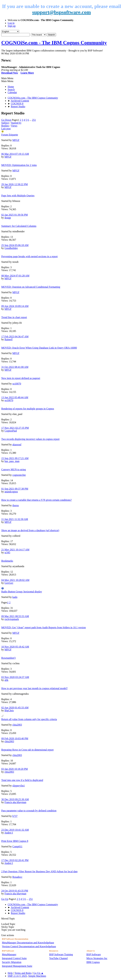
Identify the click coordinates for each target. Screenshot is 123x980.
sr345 (7, 552)
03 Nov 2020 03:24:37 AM (15, 677)
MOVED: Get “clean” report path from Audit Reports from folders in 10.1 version (43, 627)
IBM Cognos (93, 962)
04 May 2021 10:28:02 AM (15, 580)
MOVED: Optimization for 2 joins (19, 165)
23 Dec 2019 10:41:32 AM (15, 830)
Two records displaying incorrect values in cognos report (30, 439)
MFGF (16, 140)
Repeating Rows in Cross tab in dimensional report (27, 750)
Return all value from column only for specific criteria (29, 719)
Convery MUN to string (14, 469)
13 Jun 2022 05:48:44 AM (15, 397)
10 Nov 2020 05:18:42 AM (15, 647)
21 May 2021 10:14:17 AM (15, 550)
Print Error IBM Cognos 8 (15, 841)
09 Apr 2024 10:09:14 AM (15, 306)
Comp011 (17, 846)
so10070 (17, 384)
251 (34, 120)
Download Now (10, 73)
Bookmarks (7, 561)
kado (15, 597)
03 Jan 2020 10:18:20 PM (14, 769)
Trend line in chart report (14, 317)
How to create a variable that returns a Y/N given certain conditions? (37, 500)
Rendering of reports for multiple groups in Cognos (28, 409)
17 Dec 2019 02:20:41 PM (15, 860)
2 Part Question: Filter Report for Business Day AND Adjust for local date (39, 871)
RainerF (9, 339)
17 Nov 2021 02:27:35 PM (15, 428)
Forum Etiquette (10, 135)
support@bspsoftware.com (61, 12)
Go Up (5, 899)
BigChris (9, 710)
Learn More (27, 73)
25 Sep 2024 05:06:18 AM (15, 245)
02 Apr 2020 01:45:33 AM (15, 708)
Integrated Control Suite (14, 958)
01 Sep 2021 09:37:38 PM (15, 489)
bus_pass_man (12, 461)
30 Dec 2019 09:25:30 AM (15, 799)
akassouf (17, 445)
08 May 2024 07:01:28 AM (15, 276)
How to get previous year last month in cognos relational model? (34, 688)
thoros (16, 505)
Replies (5, 126)
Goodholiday (11, 248)
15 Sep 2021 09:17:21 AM (15, 458)
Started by (16, 123)
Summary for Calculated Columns (19, 226)
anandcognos (11, 492)
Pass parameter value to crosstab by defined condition (29, 811)
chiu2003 (17, 725)
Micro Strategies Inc (97, 958)
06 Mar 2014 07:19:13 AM (15, 154)
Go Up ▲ (39, 973)
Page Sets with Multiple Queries (18, 196)
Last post (6, 129)
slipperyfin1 (18, 786)
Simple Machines (37, 976)
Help (10, 973)
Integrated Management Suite (17, 966)
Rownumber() (8, 658)
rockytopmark (12, 619)
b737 (15, 816)
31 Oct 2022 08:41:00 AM (15, 367)
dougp (8, 218)
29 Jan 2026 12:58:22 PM (14, 184)
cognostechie (19, 475)
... (31, 120)
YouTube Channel (58, 958)
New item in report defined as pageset (21, 378)
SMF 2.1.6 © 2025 (17, 976)
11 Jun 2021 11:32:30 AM (15, 519)
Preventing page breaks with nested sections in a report (29, 256)
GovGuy (9, 583)
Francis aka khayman (15, 802)
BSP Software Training (61, 954)
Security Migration (12, 962)
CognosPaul (11, 431)
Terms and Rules (23, 973)
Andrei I (9, 833)
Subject (5, 123)
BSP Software (94, 954)
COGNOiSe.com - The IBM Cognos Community (54, 43)
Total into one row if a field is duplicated (22, 780)
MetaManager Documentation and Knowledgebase (28, 943)
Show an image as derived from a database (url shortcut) (30, 530)
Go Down (6, 120)
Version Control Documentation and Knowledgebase (29, 946)
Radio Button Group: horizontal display (22, 592)
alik (6, 680)
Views (14, 126)
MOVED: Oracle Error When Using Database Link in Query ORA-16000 (39, 348)
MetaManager (9, 954)
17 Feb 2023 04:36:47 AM (15, 337)
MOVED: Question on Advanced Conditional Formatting (31, 287)
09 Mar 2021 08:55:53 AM (15, 616)
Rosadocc (17, 877)
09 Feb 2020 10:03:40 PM (15, 738)
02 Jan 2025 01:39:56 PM (14, 215)
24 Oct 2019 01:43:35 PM (15, 891)
